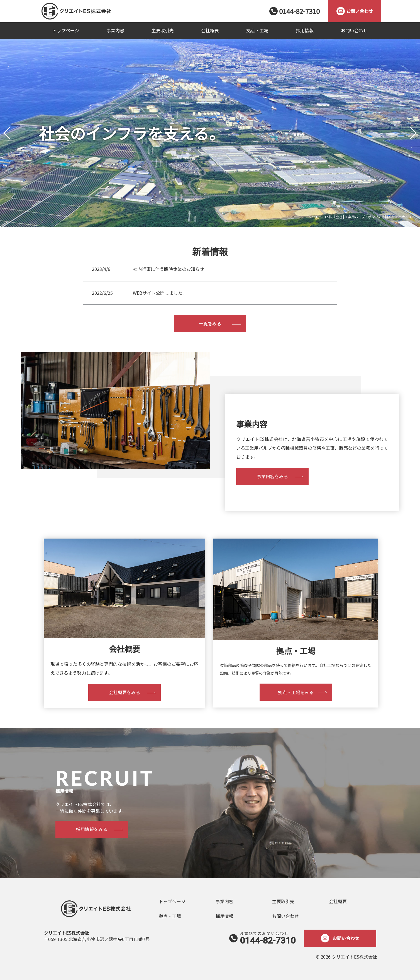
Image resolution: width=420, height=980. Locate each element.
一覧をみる (210, 323)
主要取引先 (163, 30)
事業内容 (115, 30)
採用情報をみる (92, 829)
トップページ (66, 30)
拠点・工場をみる (296, 692)
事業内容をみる (272, 476)
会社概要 (210, 30)
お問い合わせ (354, 30)
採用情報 (305, 30)
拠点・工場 (257, 30)
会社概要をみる (124, 692)
